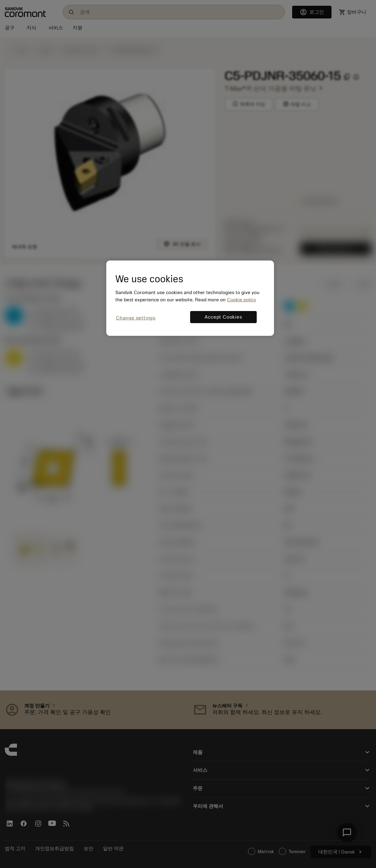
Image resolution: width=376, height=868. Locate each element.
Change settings (136, 318)
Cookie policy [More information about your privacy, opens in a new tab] (242, 300)
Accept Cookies (223, 317)
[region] (190, 298)
